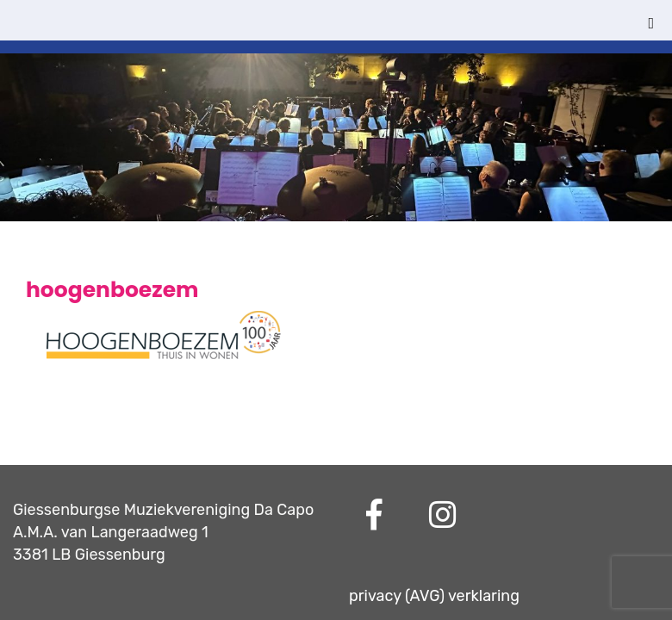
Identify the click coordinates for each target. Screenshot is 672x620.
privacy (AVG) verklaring (434, 596)
